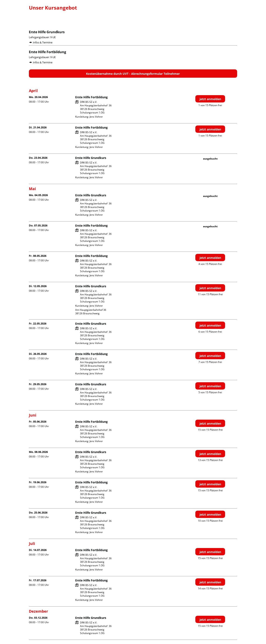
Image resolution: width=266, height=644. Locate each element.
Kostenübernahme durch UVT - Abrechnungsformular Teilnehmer (133, 74)
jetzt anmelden (210, 99)
